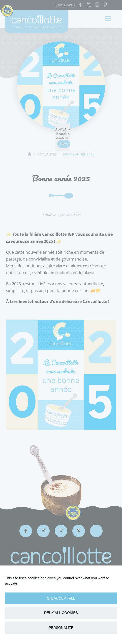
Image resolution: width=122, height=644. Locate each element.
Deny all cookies (61, 613)
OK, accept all (61, 598)
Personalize (61, 628)
